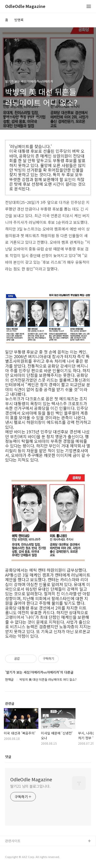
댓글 (8, 757)
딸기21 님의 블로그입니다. (30, 786)
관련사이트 (13, 841)
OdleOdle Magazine (25, 7)
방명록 (19, 20)
